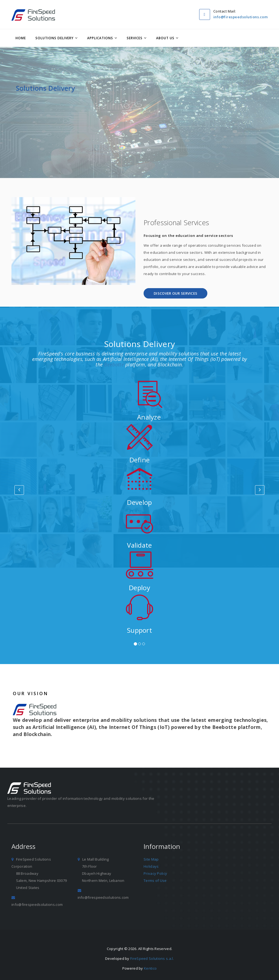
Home (21, 38)
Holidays (151, 866)
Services (135, 38)
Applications (100, 38)
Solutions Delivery (54, 38)
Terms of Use (155, 881)
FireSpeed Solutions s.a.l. (152, 958)
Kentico (150, 968)
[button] (175, 293)
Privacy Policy (155, 873)
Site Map (151, 859)
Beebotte (114, 364)
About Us (165, 38)
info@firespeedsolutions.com (241, 17)
